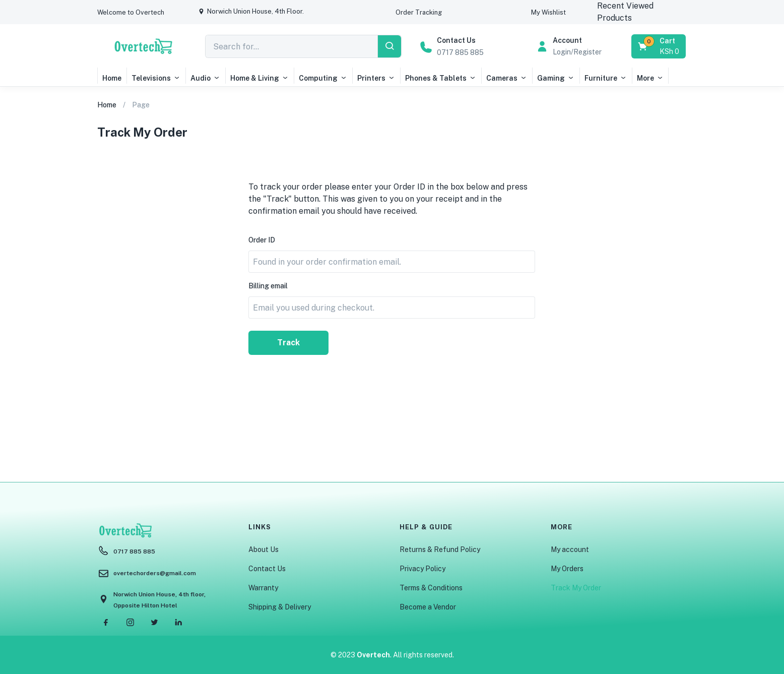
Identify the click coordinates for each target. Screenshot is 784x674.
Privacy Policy (422, 569)
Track (288, 343)
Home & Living (259, 78)
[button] (131, 12)
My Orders (567, 569)
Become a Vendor (428, 607)
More (650, 78)
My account (570, 549)
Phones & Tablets (441, 78)
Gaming (556, 78)
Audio (205, 78)
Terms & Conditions (431, 588)
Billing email (268, 286)
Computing (323, 78)
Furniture (606, 78)
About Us (264, 549)
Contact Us (267, 569)
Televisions (156, 78)
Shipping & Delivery (280, 607)
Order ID (262, 240)
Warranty (263, 588)
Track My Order (576, 588)
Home (112, 78)
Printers (376, 78)
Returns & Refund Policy (440, 549)
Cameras (507, 78)
